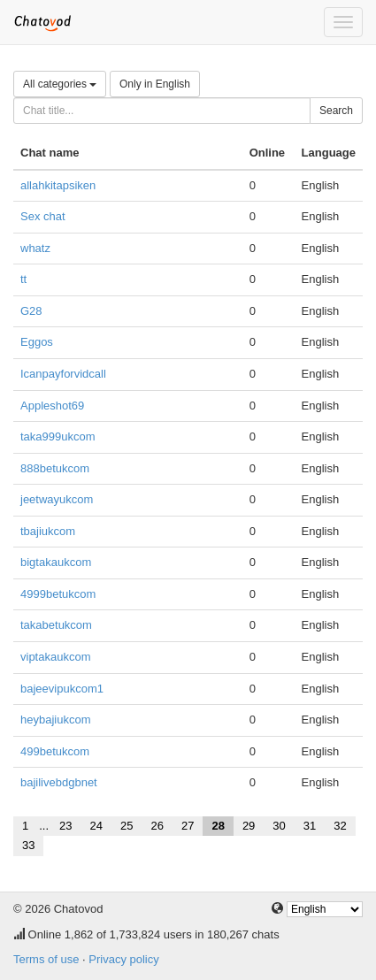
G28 (31, 311)
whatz (35, 248)
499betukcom (55, 751)
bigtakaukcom (56, 562)
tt (23, 279)
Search (336, 111)
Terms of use (46, 959)
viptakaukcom (55, 657)
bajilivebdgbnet (59, 782)
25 (127, 826)
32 (340, 826)
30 (279, 826)
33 (28, 845)
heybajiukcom (56, 720)
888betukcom (55, 468)
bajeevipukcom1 (62, 689)
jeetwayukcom (57, 499)
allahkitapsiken (58, 185)
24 (96, 826)
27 (188, 826)
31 (310, 826)
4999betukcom (58, 594)
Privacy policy (123, 959)
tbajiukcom (48, 531)
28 (218, 826)
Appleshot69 (52, 406)
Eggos (37, 342)
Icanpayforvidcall (63, 374)
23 (65, 826)
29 (249, 826)
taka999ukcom (58, 436)
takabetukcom (56, 625)
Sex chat (43, 216)
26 (157, 826)
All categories (60, 84)
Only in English (155, 84)
